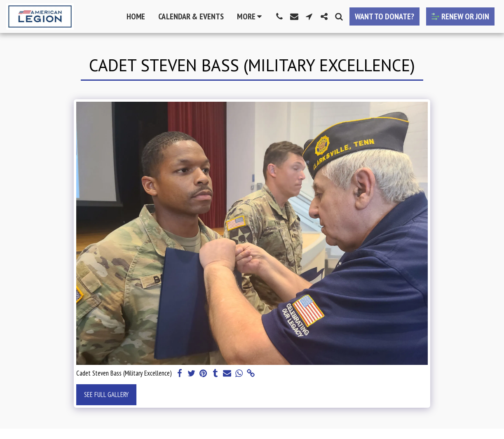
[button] (279, 16)
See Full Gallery (106, 395)
